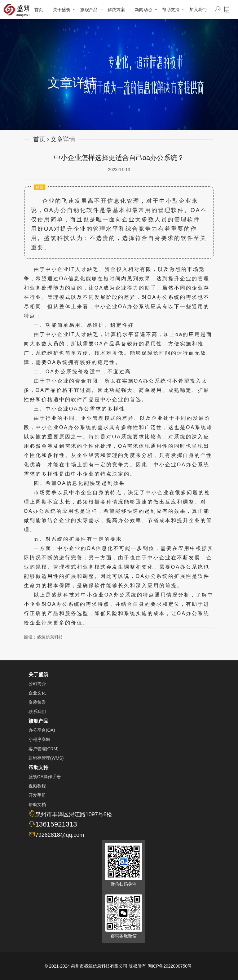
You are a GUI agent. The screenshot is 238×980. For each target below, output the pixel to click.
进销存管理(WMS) (46, 758)
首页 (39, 10)
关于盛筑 (64, 10)
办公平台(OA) (42, 730)
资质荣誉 (37, 702)
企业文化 (37, 693)
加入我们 (198, 10)
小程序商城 (39, 739)
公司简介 (37, 684)
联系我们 (37, 712)
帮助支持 (173, 10)
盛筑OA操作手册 (45, 777)
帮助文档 (37, 805)
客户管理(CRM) (44, 749)
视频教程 (37, 786)
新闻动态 (146, 10)
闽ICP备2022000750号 (170, 966)
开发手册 (37, 795)
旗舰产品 (91, 10)
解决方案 (116, 10)
